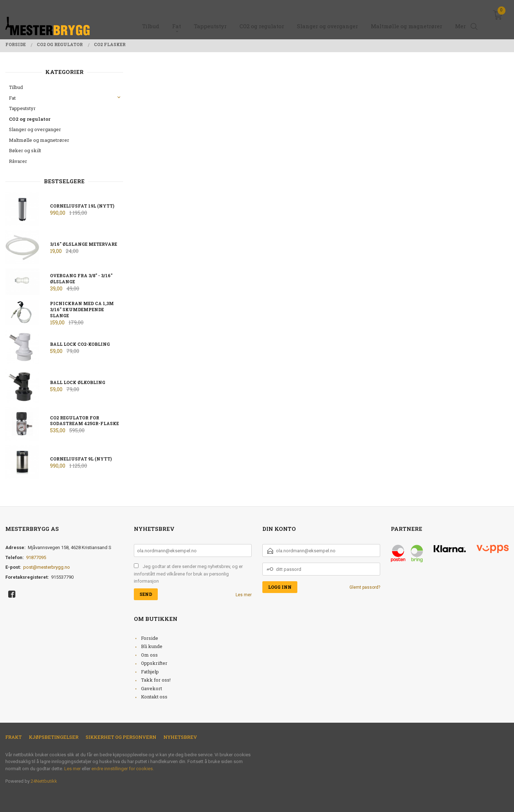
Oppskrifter (154, 663)
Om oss (149, 655)
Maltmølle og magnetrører (39, 140)
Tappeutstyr (22, 108)
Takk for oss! (156, 680)
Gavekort (152, 688)
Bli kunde (152, 646)
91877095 (36, 557)
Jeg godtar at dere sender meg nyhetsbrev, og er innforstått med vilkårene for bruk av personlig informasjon (188, 574)
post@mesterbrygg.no (47, 567)
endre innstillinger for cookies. (123, 769)
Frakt (14, 737)
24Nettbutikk (44, 781)
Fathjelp (150, 672)
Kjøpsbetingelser (54, 737)
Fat (12, 98)
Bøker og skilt (25, 150)
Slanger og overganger (35, 129)
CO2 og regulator (30, 119)
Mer (460, 18)
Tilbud (16, 87)
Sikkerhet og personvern (121, 737)
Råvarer (18, 161)
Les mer (244, 595)
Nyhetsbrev (180, 737)
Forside (150, 638)
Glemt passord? (365, 587)
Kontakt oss (154, 697)
